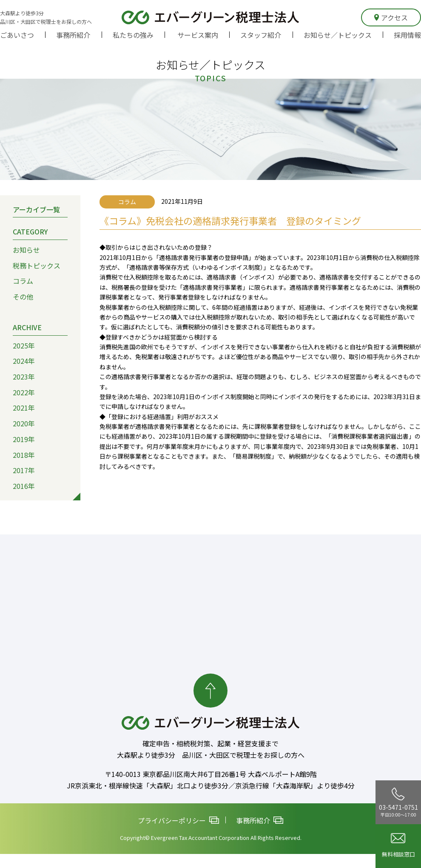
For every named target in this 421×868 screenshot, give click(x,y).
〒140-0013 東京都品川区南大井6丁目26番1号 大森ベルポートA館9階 (211, 774)
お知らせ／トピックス (338, 35)
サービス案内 (198, 35)
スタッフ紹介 (261, 35)
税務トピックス (37, 266)
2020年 (24, 423)
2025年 (24, 345)
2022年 (24, 392)
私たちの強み (133, 35)
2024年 (24, 361)
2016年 (24, 486)
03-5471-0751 (398, 802)
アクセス (391, 17)
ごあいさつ (17, 35)
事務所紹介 (73, 35)
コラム (23, 281)
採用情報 (407, 35)
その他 (23, 297)
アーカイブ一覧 (36, 209)
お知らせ (26, 250)
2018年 (24, 455)
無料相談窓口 (398, 846)
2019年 (24, 439)
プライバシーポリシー (178, 820)
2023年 (24, 377)
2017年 (24, 471)
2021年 (24, 408)
